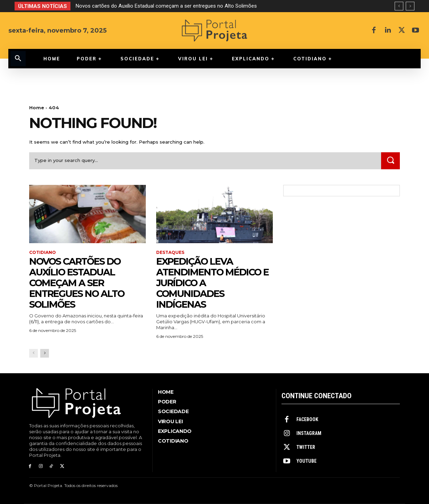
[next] (410, 6)
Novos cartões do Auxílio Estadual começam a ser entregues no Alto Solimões (166, 6)
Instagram (309, 433)
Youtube (306, 461)
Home (37, 108)
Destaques (170, 253)
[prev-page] (33, 353)
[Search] (390, 161)
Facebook (307, 419)
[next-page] (45, 353)
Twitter (306, 447)
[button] (18, 59)
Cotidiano (43, 253)
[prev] (399, 6)
